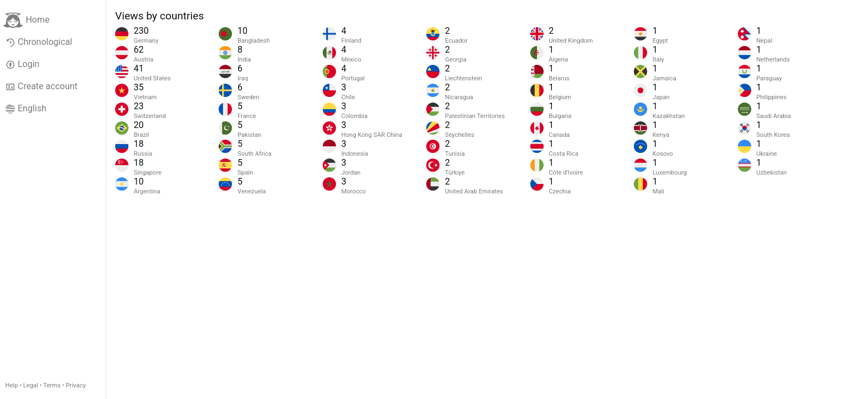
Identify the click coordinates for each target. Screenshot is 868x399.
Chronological (39, 42)
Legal (31, 385)
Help (12, 385)
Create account (42, 86)
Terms (52, 385)
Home (26, 20)
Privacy (76, 385)
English (26, 109)
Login (23, 64)
